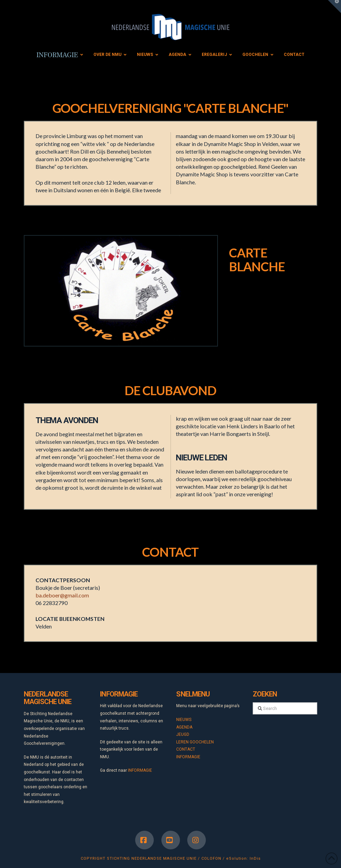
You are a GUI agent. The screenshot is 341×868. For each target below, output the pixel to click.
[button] (334, 7)
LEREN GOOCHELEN (195, 742)
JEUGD (183, 734)
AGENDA (184, 727)
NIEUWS (184, 720)
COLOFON (211, 859)
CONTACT (186, 749)
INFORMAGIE (140, 770)
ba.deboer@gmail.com (62, 595)
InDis (255, 859)
